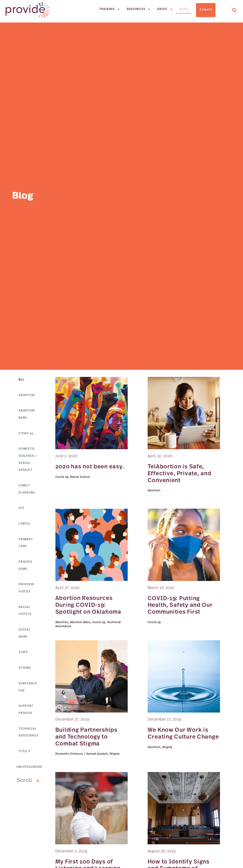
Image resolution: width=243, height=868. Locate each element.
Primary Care (26, 544)
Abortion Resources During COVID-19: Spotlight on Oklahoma (88, 605)
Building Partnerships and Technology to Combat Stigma (86, 737)
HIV (21, 510)
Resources (139, 9)
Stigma (25, 671)
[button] (234, 10)
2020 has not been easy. (90, 467)
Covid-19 (26, 434)
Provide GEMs (25, 567)
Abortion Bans (27, 415)
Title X (24, 754)
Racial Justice (25, 613)
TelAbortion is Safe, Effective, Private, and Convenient (180, 474)
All (21, 380)
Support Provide (26, 713)
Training (110, 9)
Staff (23, 655)
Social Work (24, 635)
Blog (184, 9)
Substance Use (28, 690)
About (165, 9)
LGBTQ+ (25, 525)
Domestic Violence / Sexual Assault (28, 460)
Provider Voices (26, 590)
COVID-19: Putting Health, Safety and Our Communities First (180, 606)
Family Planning (27, 490)
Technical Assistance (28, 735)
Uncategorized (29, 770)
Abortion (27, 396)
